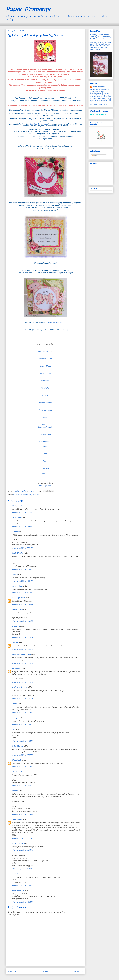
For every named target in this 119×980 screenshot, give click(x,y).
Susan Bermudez (45, 410)
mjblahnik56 (17, 668)
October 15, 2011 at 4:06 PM (22, 902)
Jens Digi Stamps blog (39, 124)
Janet (45, 447)
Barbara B (16, 626)
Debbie (15, 704)
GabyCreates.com (19, 890)
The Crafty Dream (19, 598)
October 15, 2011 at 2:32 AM (22, 885)
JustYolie (16, 874)
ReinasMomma (18, 746)
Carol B (45, 473)
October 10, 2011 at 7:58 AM (22, 548)
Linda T (45, 395)
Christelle (45, 468)
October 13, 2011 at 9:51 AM (22, 869)
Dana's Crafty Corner (20, 772)
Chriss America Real (20, 687)
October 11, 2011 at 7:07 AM (22, 838)
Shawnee (16, 642)
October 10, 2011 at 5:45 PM (22, 741)
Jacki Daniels (17, 518)
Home (10, 24)
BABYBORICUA (18, 843)
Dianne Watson (45, 442)
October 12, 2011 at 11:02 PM (23, 850)
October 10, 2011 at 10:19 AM (23, 604)
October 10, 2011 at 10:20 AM (23, 621)
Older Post (79, 971)
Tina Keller (45, 388)
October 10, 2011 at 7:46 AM (22, 512)
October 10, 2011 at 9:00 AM (22, 581)
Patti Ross (45, 381)
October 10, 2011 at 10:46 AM (23, 637)
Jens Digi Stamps (45, 351)
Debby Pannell (18, 819)
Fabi (45, 461)
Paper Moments (28, 10)
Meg (45, 417)
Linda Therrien (18, 553)
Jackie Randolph (45, 359)
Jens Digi (36, 495)
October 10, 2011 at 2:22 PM (22, 724)
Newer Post (12, 971)
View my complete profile (99, 104)
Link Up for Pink (45, 485)
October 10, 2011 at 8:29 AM (22, 569)
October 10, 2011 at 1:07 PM (22, 713)
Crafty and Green (19, 506)
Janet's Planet (17, 586)
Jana (14, 730)
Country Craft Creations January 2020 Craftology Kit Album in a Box (101, 37)
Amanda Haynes (45, 403)
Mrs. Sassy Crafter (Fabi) (22, 654)
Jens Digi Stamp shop (57, 322)
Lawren (15, 574)
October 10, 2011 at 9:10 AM (22, 593)
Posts (94, 156)
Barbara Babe (45, 434)
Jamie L (45, 425)
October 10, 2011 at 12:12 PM (23, 649)
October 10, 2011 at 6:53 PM (22, 755)
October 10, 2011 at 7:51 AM (22, 527)
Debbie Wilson (45, 366)
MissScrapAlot (18, 609)
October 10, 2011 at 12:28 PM (23, 663)
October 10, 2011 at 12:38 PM (23, 682)
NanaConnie (17, 760)
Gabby (45, 454)
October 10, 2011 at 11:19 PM (23, 814)
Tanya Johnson (45, 373)
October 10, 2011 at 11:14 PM (23, 786)
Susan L (15, 791)
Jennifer (15, 718)
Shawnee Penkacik (45, 427)
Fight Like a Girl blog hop (22, 495)
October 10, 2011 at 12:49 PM (23, 699)
